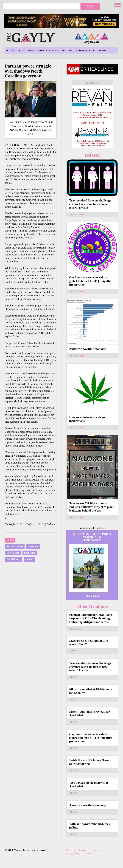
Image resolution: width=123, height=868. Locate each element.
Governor (33, 546)
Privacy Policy (73, 853)
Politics (21, 50)
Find (90, 6)
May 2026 (92, 596)
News (13, 50)
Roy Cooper (13, 553)
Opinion (93, 50)
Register (83, 850)
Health (50, 50)
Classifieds (82, 50)
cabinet (29, 559)
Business (31, 50)
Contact (88, 853)
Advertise (70, 850)
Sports (41, 50)
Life (57, 50)
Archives (103, 50)
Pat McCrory (14, 559)
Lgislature (30, 553)
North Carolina (15, 546)
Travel (71, 50)
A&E (63, 50)
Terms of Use (98, 850)
